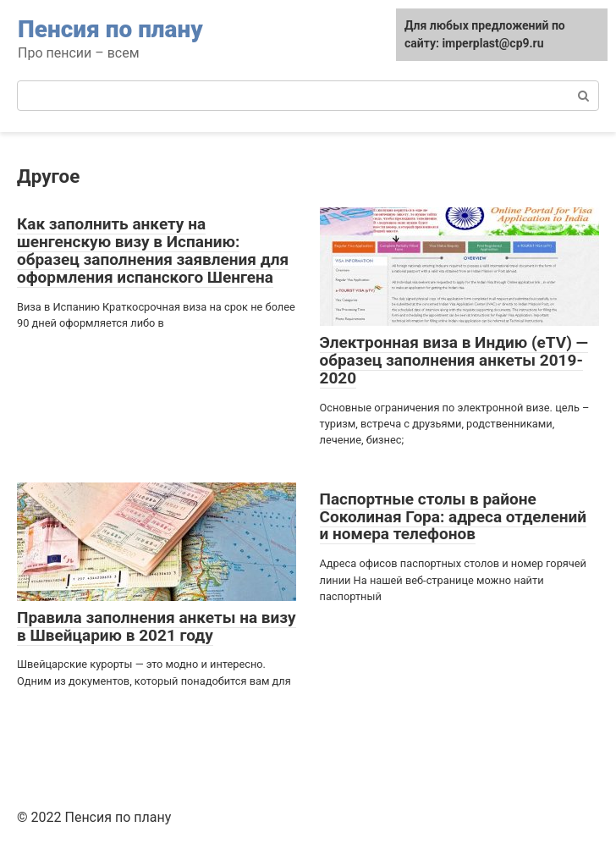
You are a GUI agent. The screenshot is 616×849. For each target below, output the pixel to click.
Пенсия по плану (110, 29)
